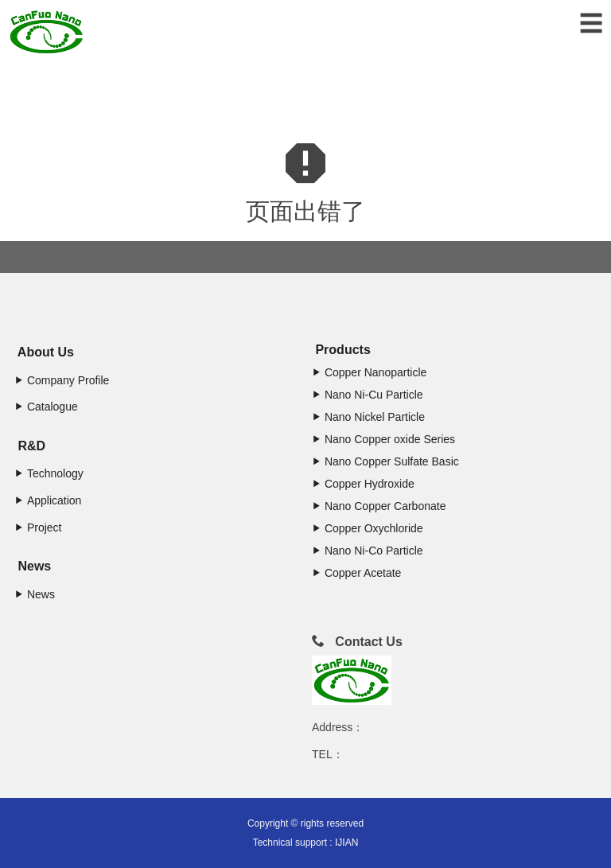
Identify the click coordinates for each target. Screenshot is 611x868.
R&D (30, 446)
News (33, 566)
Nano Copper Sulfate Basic (385, 461)
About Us (44, 352)
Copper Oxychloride (368, 528)
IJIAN (346, 843)
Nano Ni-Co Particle (368, 551)
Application (48, 500)
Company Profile (62, 380)
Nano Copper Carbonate (379, 506)
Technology (49, 473)
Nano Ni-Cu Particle (368, 395)
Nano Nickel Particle (368, 417)
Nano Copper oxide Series (383, 439)
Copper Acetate (356, 573)
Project (38, 527)
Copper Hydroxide (363, 484)
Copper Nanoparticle (369, 372)
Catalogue (46, 407)
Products (341, 350)
